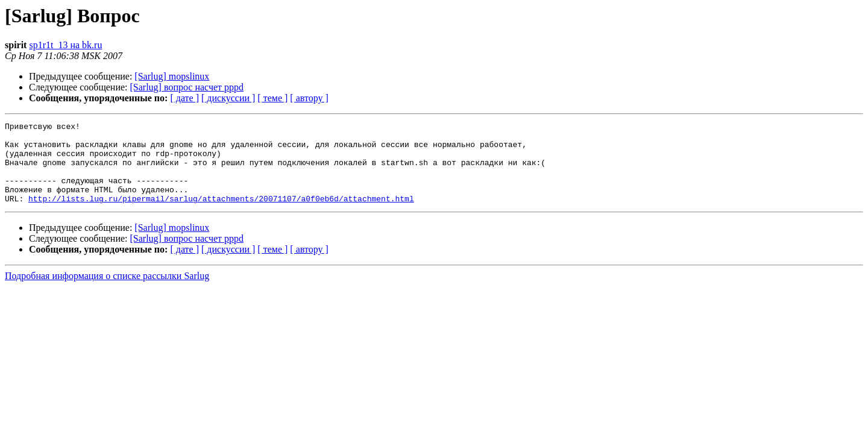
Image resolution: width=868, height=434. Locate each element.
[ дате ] (184, 98)
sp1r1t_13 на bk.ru (65, 45)
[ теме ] (272, 98)
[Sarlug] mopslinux (172, 76)
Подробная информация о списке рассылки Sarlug (107, 292)
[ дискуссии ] (228, 98)
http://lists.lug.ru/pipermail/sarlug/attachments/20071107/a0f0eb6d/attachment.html (221, 215)
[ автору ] (309, 98)
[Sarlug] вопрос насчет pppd (187, 87)
